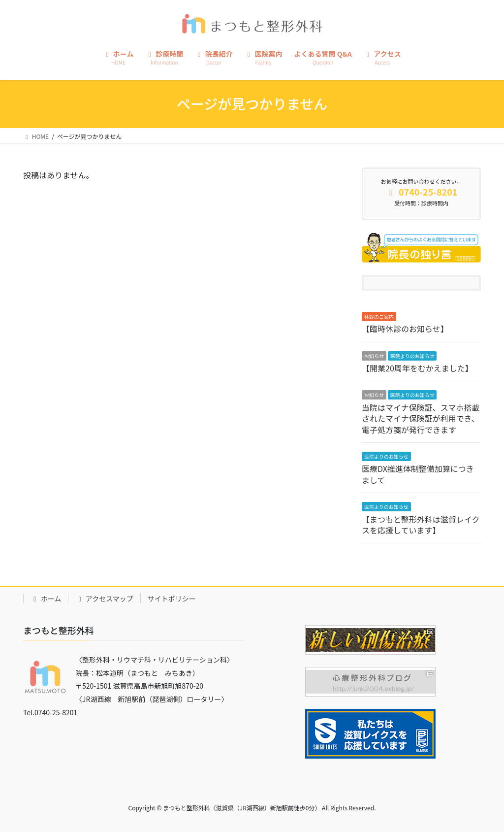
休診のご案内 (379, 316)
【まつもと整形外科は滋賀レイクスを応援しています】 (421, 525)
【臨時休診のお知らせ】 (405, 329)
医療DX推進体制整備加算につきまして (418, 474)
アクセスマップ (104, 599)
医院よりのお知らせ (412, 356)
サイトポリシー (172, 599)
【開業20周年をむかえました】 (417, 368)
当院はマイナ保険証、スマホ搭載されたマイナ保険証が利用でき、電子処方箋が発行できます (421, 418)
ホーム (46, 599)
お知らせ (374, 356)
